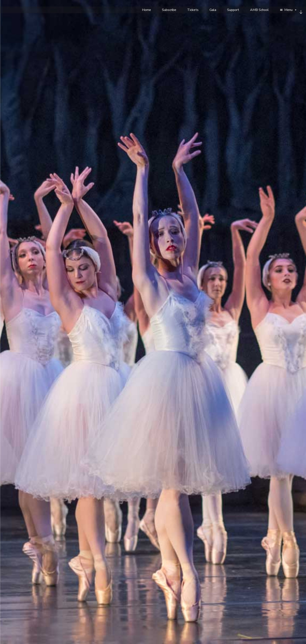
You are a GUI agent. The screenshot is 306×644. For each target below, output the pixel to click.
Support (233, 10)
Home (146, 10)
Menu (291, 10)
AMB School (259, 10)
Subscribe (169, 10)
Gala (213, 10)
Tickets (193, 10)
